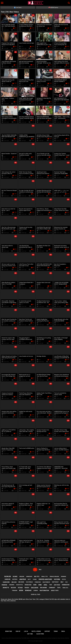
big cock (21, 582)
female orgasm (54, 576)
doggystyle (19, 585)
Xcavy (32, 641)
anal (45, 585)
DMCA (63, 631)
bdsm (21, 590)
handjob (8, 579)
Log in (26, 631)
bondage (28, 590)
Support (47, 631)
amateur (23, 579)
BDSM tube (9, 631)
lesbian (36, 590)
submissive (29, 577)
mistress (15, 579)
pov (67, 582)
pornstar (38, 582)
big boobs (44, 588)
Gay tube (30, 634)
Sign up (18, 631)
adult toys (55, 590)
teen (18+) (65, 588)
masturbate (46, 582)
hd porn (57, 579)
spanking (63, 577)
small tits (45, 576)
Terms (56, 631)
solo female (29, 582)
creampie (12, 585)
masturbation (44, 590)
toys (59, 588)
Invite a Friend (36, 631)
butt (29, 579)
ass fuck (57, 585)
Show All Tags (35, 594)
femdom (4, 585)
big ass (14, 582)
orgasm (22, 576)
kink (40, 585)
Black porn (40, 634)
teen (51, 585)
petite (64, 579)
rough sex (28, 585)
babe (35, 585)
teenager (15, 590)
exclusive (35, 588)
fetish (20, 588)
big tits (37, 577)
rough (27, 588)
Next (40, 570)
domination (66, 585)
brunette (6, 588)
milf (62, 582)
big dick (13, 588)
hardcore (6, 582)
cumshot (52, 588)
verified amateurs (45, 579)
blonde (15, 577)
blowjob (8, 576)
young (35, 579)
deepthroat (55, 582)
